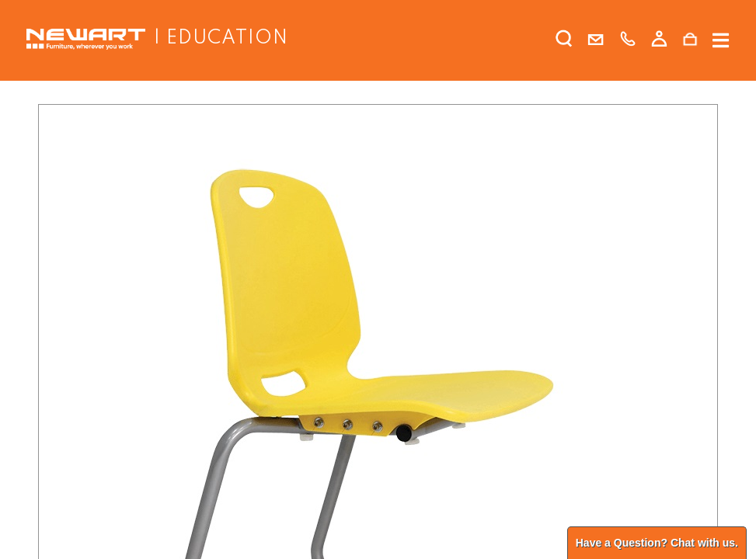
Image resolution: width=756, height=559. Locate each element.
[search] (564, 42)
